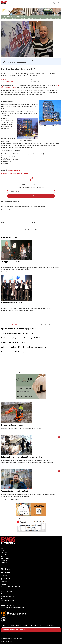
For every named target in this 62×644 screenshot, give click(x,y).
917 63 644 (10, 587)
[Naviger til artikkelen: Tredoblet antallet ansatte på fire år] (31, 479)
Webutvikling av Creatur (7, 642)
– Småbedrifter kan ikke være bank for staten (17, 333)
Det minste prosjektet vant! (12, 303)
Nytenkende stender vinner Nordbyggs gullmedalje (19, 329)
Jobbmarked (5, 563)
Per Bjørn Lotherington (8, 81)
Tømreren (4, 552)
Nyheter (3, 550)
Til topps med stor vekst (11, 262)
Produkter (4, 556)
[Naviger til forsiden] (4, 3)
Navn (3, 223)
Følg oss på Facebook (8, 606)
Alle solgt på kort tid (14, 170)
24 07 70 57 (12, 589)
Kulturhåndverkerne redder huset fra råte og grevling (22, 457)
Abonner (4, 548)
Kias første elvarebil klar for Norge (13, 352)
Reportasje (4, 554)
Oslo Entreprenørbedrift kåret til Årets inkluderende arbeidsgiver (24, 347)
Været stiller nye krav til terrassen (13, 343)
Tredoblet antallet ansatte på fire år (15, 491)
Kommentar (5, 210)
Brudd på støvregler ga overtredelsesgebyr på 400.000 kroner (23, 338)
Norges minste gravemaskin (12, 425)
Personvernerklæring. (18, 639)
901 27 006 (10, 591)
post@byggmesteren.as (8, 596)
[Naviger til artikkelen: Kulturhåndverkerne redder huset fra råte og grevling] (31, 445)
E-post (35, 223)
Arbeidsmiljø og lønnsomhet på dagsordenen (15, 173)
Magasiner (4, 561)
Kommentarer (35, 81)
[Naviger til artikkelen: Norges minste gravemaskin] (31, 413)
